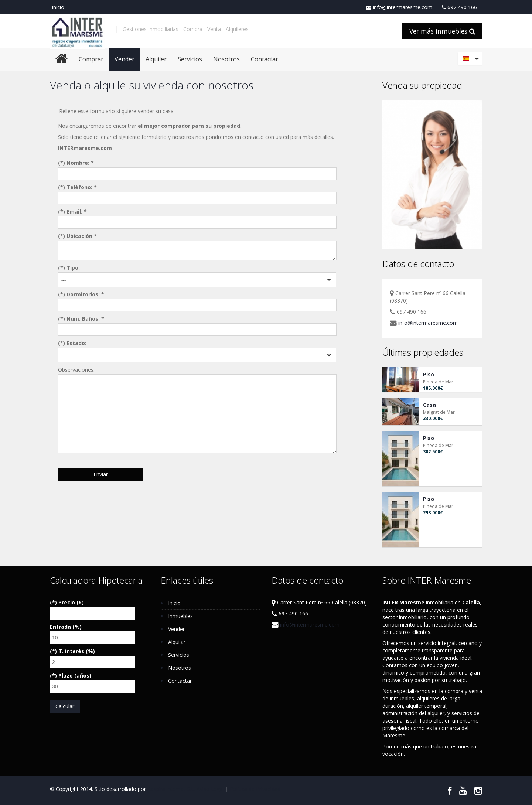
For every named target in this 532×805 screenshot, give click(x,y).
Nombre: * (80, 163)
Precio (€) (71, 602)
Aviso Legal (210, 789)
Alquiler (156, 59)
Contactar (265, 59)
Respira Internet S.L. (171, 789)
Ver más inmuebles (442, 31)
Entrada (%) (66, 627)
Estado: (76, 343)
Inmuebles (180, 616)
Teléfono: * (82, 187)
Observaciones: (76, 370)
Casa (429, 405)
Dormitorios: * (85, 294)
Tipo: (73, 268)
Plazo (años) (75, 676)
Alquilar (177, 642)
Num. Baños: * (85, 319)
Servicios (190, 59)
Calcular (65, 706)
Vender (125, 59)
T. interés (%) (77, 651)
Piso (429, 374)
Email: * (77, 212)
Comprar (91, 59)
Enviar (101, 474)
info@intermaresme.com (399, 7)
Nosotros (226, 59)
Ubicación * (82, 236)
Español (471, 59)
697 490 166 (459, 7)
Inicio (58, 7)
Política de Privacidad (255, 789)
